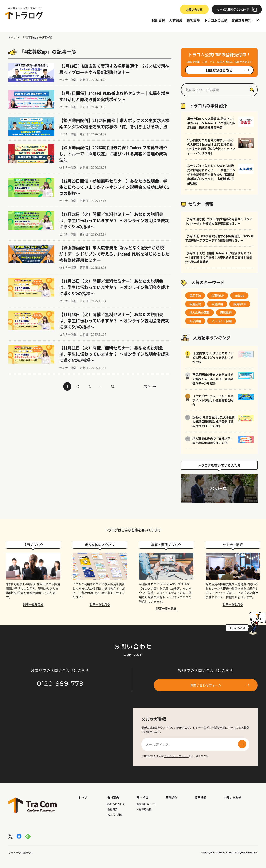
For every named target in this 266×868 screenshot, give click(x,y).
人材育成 (176, 20)
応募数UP (218, 295)
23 (112, 386)
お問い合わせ (192, 9)
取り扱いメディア (147, 804)
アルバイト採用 (222, 321)
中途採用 (217, 304)
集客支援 (193, 20)
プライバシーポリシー (176, 756)
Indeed (239, 295)
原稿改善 (226, 312)
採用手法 (195, 295)
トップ (12, 38)
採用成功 (195, 304)
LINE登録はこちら (227, 70)
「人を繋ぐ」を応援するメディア (24, 8)
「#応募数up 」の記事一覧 (37, 38)
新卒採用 (195, 321)
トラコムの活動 (216, 20)
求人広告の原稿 (199, 312)
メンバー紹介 (115, 815)
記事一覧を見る (33, 604)
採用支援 (158, 20)
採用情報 (201, 798)
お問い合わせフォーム (220, 685)
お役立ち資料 (241, 20)
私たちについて (116, 804)
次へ (150, 386)
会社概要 (112, 809)
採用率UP (240, 304)
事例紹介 (171, 798)
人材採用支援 (144, 809)
